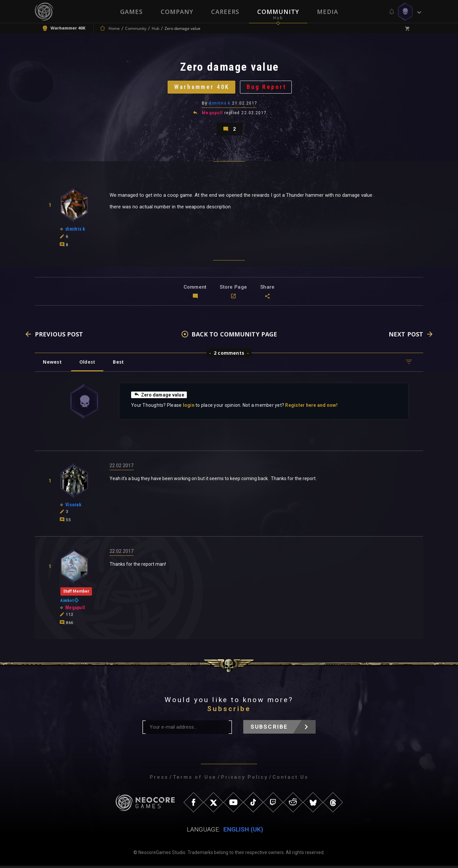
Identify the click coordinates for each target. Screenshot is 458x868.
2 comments (229, 355)
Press (159, 779)
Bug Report (267, 88)
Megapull (212, 114)
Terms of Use (195, 779)
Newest (53, 364)
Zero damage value (159, 397)
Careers (225, 12)
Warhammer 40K (202, 88)
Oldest (88, 364)
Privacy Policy (244, 779)
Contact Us (290, 779)
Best (120, 364)
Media (328, 12)
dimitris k (220, 105)
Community (278, 12)
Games (131, 12)
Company (177, 12)
